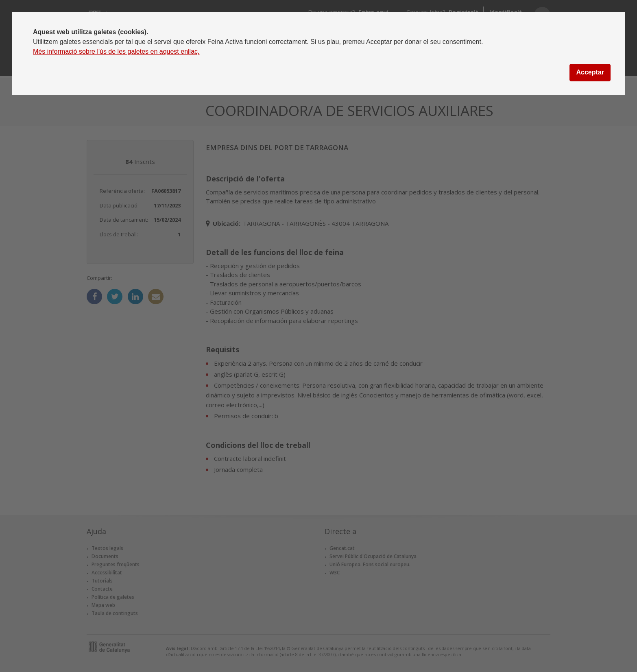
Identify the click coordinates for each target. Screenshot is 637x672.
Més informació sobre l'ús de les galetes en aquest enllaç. (116, 51)
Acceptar (590, 72)
